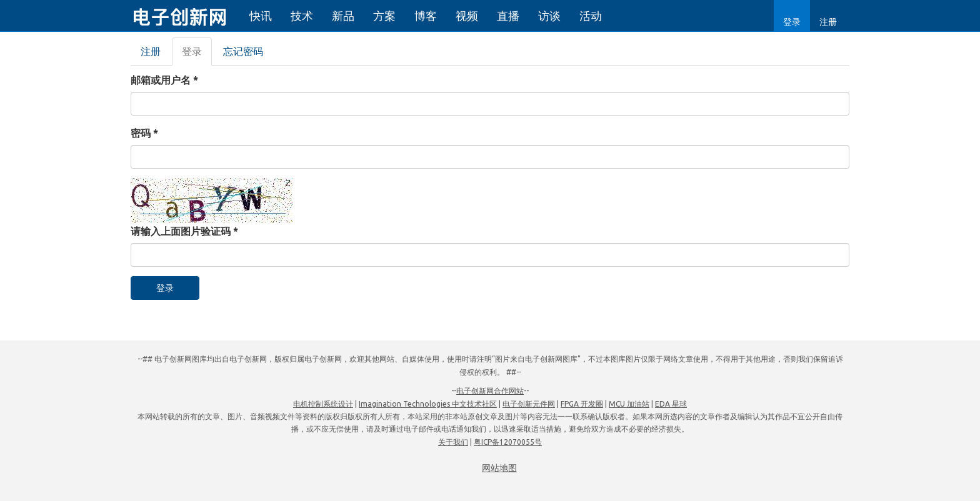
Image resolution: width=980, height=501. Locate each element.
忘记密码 (243, 51)
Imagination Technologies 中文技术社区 (428, 404)
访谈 (549, 16)
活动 (591, 16)
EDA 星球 (671, 404)
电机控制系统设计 (323, 404)
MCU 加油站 (629, 404)
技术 (302, 16)
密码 (144, 133)
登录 (792, 22)
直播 (508, 16)
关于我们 (453, 442)
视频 (467, 16)
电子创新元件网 (529, 404)
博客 (426, 16)
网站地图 (499, 468)
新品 (343, 16)
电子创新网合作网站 (490, 391)
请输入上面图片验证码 (184, 231)
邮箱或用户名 (164, 80)
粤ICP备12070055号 (508, 442)
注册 (828, 22)
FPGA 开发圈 (582, 404)
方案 (384, 16)
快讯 (261, 16)
